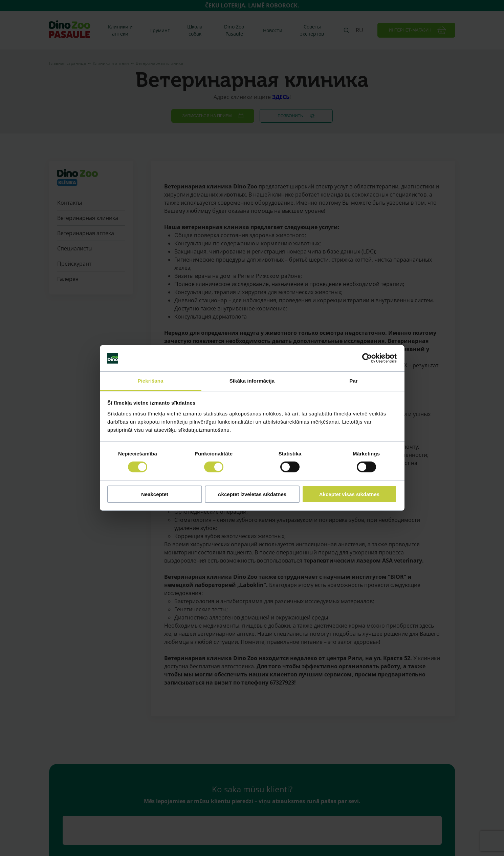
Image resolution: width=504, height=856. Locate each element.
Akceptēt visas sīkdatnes (349, 494)
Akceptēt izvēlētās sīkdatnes (252, 494)
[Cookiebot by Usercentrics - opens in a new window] (367, 358)
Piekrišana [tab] (150, 381)
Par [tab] (354, 381)
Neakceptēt (155, 494)
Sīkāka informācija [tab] (252, 381)
